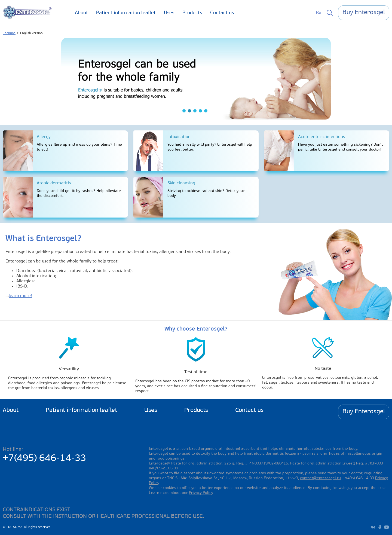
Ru (319, 13)
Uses (169, 13)
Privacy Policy (201, 493)
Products (192, 13)
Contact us (222, 13)
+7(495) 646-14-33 (45, 459)
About (81, 13)
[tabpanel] (196, 79)
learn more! (20, 296)
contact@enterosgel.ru (320, 478)
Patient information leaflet (126, 13)
